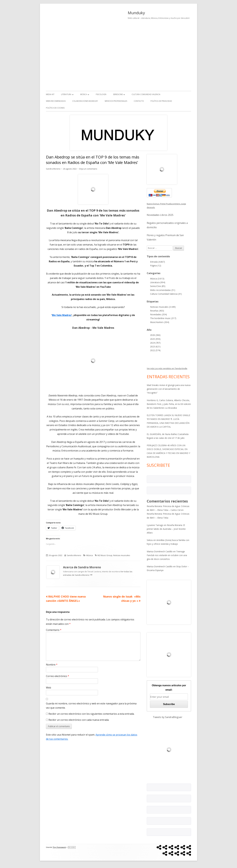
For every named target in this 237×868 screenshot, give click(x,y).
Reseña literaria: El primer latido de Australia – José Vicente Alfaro (166, 529)
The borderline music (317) (163, 318)
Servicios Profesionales (116, 101)
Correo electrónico (58, 676)
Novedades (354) (158, 314)
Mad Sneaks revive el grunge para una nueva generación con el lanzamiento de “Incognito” (169, 389)
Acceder (72, 847)
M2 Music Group (105, 555)
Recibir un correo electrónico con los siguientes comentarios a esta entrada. (91, 714)
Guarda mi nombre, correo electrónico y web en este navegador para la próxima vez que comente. (91, 706)
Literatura (66, 94)
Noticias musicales (122, 555)
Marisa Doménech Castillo (160, 551)
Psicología (101, 94)
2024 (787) (155, 343)
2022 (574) (155, 350)
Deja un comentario (88, 169)
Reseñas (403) (157, 311)
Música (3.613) (157, 279)
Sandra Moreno (53, 169)
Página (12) (156, 266)
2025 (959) (155, 339)
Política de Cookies (55, 108)
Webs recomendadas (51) (163, 290)
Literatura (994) (158, 282)
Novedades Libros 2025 (160, 215)
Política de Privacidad (161, 101)
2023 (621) (155, 347)
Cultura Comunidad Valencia (146, 94)
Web (49, 688)
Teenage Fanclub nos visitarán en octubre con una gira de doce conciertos (167, 555)
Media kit (50, 94)
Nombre (52, 665)
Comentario (54, 630)
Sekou (150, 540)
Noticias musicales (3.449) (163, 307)
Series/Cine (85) (158, 286)
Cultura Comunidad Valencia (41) (166, 294)
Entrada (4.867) (157, 262)
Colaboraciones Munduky (85, 101)
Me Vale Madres (62, 315)
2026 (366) (155, 335)
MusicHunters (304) (160, 322)
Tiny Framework (59, 847)
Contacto (139, 101)
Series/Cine (118, 94)
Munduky (136, 13)
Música (84, 94)
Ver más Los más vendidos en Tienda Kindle (167, 368)
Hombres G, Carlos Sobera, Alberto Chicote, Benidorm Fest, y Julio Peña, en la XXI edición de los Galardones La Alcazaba (169, 404)
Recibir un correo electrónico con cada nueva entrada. (79, 720)
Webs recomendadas (56, 101)
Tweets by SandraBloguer (168, 717)
